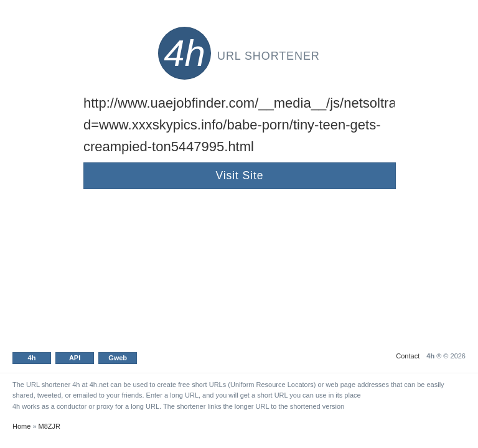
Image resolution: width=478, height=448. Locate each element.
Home (21, 426)
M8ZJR (49, 426)
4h (32, 358)
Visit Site (240, 175)
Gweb (118, 358)
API (75, 358)
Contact (408, 356)
